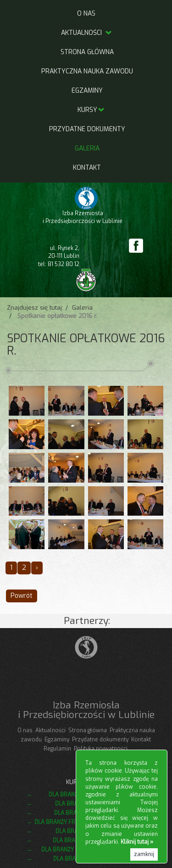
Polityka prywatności (101, 749)
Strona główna (87, 52)
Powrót (22, 596)
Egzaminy (87, 91)
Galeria (87, 148)
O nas (86, 14)
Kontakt (87, 168)
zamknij (144, 854)
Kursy (87, 110)
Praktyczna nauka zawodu (87, 71)
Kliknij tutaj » (137, 842)
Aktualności (87, 33)
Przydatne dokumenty (87, 129)
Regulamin (57, 749)
